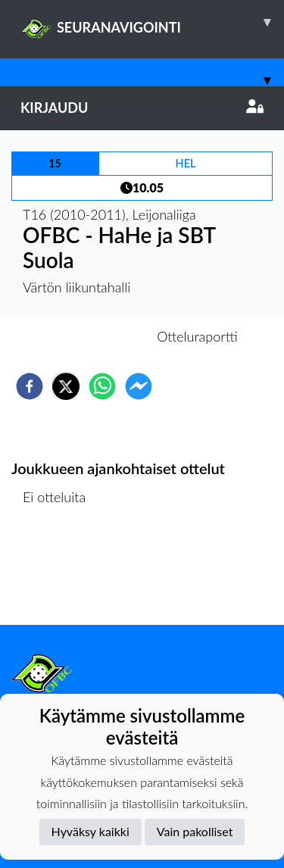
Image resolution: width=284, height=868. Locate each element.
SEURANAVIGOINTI (152, 22)
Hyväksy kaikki (91, 831)
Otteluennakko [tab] (89, 336)
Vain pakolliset (195, 831)
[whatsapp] (102, 386)
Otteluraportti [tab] (197, 336)
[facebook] (30, 386)
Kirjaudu (142, 108)
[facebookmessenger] (139, 386)
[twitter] (66, 386)
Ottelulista (60, 574)
